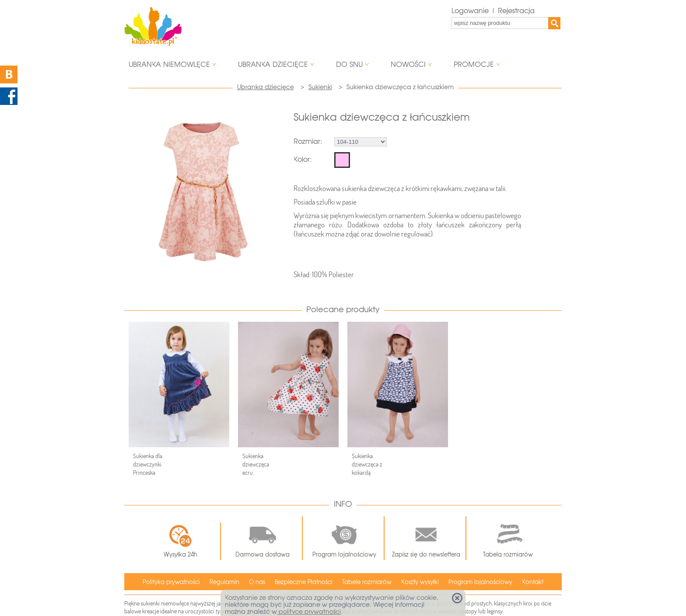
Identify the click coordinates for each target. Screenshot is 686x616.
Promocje (474, 64)
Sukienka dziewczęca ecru (256, 464)
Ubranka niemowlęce (169, 64)
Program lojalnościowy (344, 538)
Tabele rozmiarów (367, 582)
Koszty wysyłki (420, 582)
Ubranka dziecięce (273, 64)
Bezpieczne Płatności (304, 582)
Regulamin (224, 582)
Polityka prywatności (171, 582)
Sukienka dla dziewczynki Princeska (148, 464)
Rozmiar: (308, 141)
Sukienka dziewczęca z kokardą (367, 464)
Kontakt (533, 582)
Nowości (408, 64)
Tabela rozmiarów (508, 538)
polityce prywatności (309, 612)
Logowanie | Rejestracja (493, 11)
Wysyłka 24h (180, 541)
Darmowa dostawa (262, 538)
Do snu (349, 64)
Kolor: (303, 159)
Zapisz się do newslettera (426, 538)
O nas (257, 582)
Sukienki (320, 87)
